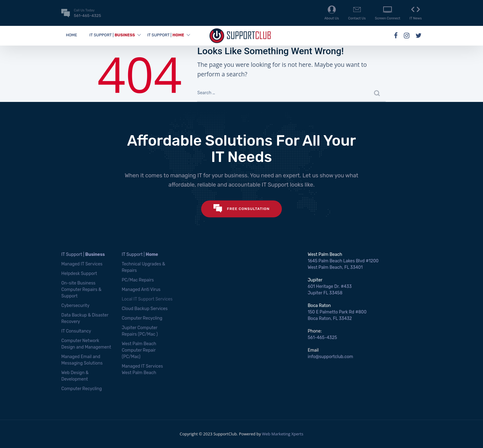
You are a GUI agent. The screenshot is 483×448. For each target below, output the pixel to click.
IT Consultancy (76, 331)
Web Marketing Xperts (282, 434)
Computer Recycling (82, 389)
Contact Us (357, 12)
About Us (332, 12)
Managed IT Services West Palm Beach (142, 369)
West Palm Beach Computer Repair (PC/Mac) (139, 350)
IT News (416, 12)
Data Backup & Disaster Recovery (85, 318)
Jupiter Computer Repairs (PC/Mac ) (140, 331)
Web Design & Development (75, 376)
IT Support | (83, 254)
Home (71, 35)
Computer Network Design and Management (86, 344)
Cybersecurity (75, 306)
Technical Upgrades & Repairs (143, 267)
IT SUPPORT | (112, 35)
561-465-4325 (322, 338)
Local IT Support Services (147, 299)
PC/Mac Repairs (138, 280)
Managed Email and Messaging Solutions (82, 360)
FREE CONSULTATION (241, 209)
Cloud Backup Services (145, 309)
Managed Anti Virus (141, 290)
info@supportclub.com (330, 357)
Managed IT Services (82, 264)
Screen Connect (388, 12)
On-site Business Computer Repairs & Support (81, 290)
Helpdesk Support (79, 274)
